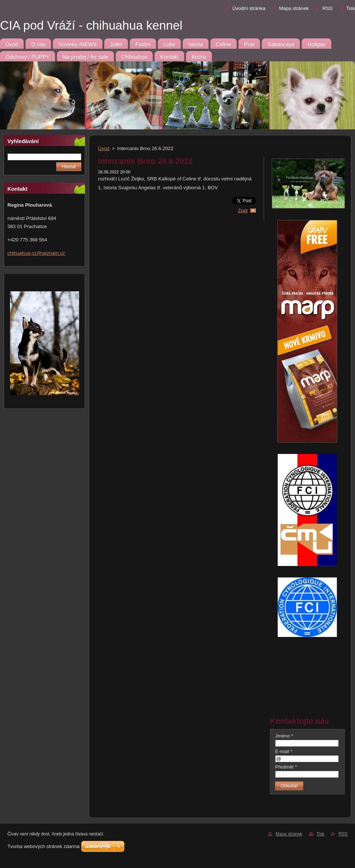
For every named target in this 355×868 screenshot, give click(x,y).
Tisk (351, 8)
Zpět (243, 211)
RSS (327, 8)
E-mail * (284, 751)
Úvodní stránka (249, 8)
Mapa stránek (294, 8)
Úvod (104, 148)
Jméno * (284, 736)
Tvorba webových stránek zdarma (43, 846)
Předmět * (286, 767)
